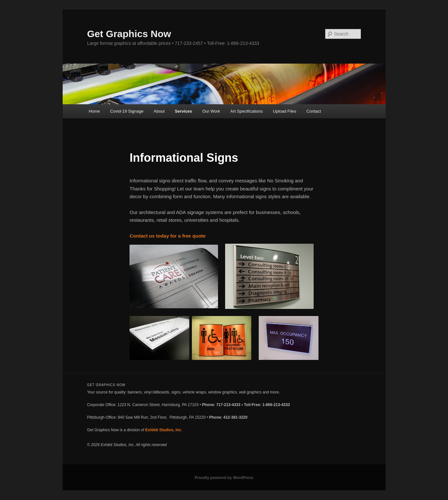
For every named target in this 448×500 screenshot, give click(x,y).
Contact (314, 111)
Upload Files (285, 111)
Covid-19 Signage (127, 111)
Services (183, 111)
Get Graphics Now (129, 34)
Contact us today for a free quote (167, 236)
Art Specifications (246, 111)
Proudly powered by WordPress (224, 478)
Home (94, 111)
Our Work (211, 111)
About (159, 111)
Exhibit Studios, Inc (163, 430)
